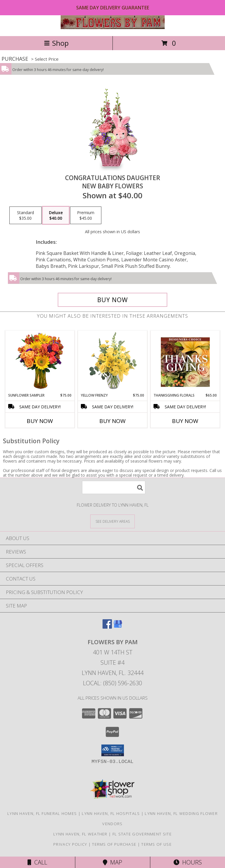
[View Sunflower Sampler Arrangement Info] (40, 362)
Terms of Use (156, 844)
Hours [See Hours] (188, 862)
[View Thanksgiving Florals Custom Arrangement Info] (185, 362)
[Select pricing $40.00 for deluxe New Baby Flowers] (56, 215)
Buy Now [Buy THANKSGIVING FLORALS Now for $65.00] (185, 421)
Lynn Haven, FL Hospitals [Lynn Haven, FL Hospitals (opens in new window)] (111, 813)
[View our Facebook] (107, 627)
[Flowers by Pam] (113, 27)
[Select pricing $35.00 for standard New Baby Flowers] (25, 215)
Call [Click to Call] (37, 862)
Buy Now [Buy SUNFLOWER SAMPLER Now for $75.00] (40, 421)
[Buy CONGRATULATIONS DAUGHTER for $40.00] (112, 300)
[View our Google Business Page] (118, 627)
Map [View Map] (112, 862)
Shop (56, 43)
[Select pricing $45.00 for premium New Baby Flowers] (86, 215)
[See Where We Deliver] (112, 521)
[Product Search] (114, 487)
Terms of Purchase (114, 844)
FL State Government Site (142, 834)
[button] (113, 750)
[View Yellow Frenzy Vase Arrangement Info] (113, 362)
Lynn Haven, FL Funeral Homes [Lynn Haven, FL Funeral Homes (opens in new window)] (42, 813)
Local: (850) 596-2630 (112, 683)
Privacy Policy (70, 844)
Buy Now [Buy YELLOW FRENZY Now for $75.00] (112, 421)
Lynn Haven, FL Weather (80, 834)
